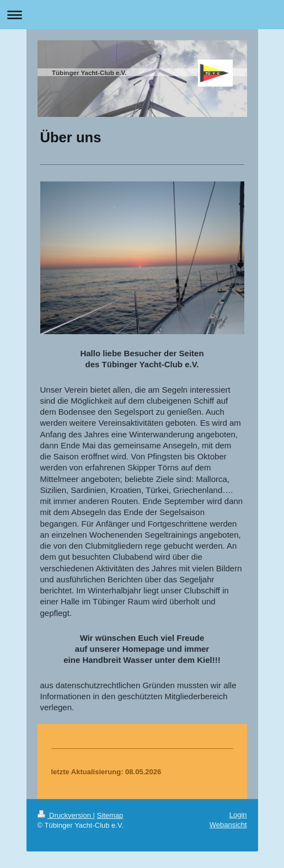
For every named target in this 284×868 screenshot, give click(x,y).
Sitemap (110, 815)
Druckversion (65, 815)
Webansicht (228, 825)
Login (238, 815)
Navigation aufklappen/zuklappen (142, 15)
